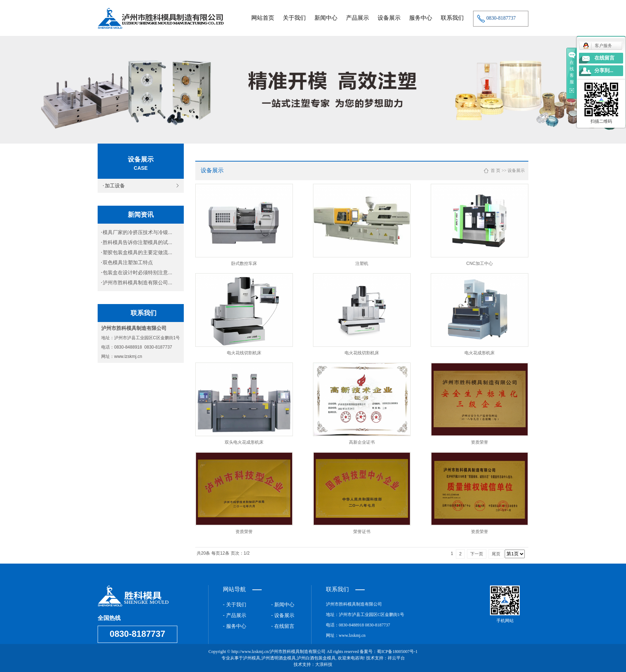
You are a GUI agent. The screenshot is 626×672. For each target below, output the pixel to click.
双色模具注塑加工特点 (128, 262)
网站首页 (263, 18)
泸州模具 (252, 658)
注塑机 (362, 263)
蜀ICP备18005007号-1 (397, 652)
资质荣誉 (480, 442)
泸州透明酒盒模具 (279, 658)
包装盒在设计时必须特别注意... (137, 272)
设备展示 (389, 18)
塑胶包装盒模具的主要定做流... (137, 252)
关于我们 (294, 18)
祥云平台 (396, 658)
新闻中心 (326, 18)
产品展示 (358, 18)
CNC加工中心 (480, 263)
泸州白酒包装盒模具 (316, 658)
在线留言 (604, 58)
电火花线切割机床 (244, 353)
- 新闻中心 (283, 605)
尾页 (496, 554)
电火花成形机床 (480, 353)
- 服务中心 (235, 626)
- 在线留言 (283, 626)
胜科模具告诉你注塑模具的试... (137, 242)
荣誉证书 (362, 532)
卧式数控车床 (244, 263)
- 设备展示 (283, 615)
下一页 (477, 554)
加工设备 (115, 186)
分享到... (604, 71)
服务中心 (421, 18)
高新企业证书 (362, 442)
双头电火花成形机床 (244, 442)
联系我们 (452, 18)
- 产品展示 (235, 615)
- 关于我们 (235, 605)
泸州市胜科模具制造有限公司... (137, 283)
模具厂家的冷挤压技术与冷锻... (137, 232)
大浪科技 (324, 664)
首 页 (496, 171)
